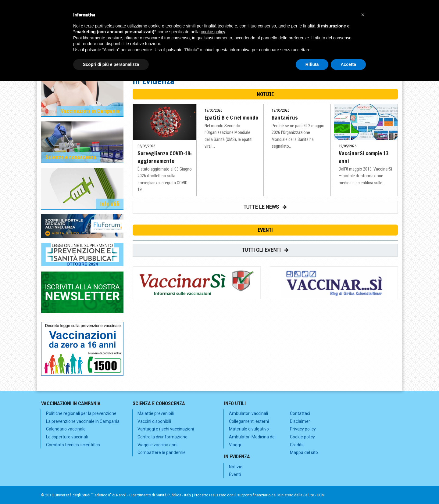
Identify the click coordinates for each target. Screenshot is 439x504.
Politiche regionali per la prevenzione (81, 413)
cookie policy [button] (213, 32)
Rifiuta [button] (312, 64)
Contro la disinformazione (162, 437)
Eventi (235, 474)
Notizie (236, 467)
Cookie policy (302, 437)
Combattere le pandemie (162, 452)
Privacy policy (303, 429)
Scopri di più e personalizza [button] (111, 64)
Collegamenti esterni (249, 421)
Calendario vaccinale (66, 429)
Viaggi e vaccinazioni (157, 445)
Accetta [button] (348, 64)
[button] (363, 15)
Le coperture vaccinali (67, 437)
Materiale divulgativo (249, 429)
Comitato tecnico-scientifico (73, 445)
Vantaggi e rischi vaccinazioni (166, 429)
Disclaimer (300, 421)
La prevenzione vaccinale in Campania (83, 421)
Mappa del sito (304, 452)
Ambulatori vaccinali (248, 413)
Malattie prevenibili (156, 413)
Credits (297, 445)
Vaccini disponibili (154, 421)
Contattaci (300, 413)
